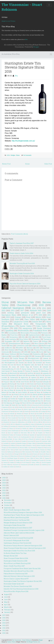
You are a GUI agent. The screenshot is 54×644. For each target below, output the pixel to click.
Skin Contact (5, 405)
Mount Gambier (41, 445)
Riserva (21, 456)
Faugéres (40, 433)
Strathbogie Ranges (12, 458)
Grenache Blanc (35, 411)
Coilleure (31, 428)
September (8, 508)
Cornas (41, 397)
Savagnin (47, 416)
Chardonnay (24, 305)
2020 (37, 337)
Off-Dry (40, 375)
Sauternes (46, 456)
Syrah (23, 335)
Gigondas (32, 435)
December (8, 500)
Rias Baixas (5, 456)
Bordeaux (48, 394)
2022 (30, 337)
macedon (36, 371)
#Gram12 (16, 394)
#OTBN (28, 405)
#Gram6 (41, 386)
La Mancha (17, 441)
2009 (17, 319)
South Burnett (6, 371)
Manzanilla (40, 443)
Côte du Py (39, 431)
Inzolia (37, 439)
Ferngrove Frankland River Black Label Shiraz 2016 (22, 568)
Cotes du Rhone (8, 390)
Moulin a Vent (31, 445)
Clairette (24, 428)
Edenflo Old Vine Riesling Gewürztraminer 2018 (21, 589)
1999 (44, 422)
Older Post (48, 164)
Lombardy (6, 443)
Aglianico (34, 377)
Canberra (12, 380)
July (6, 597)
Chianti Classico (24, 397)
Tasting (12, 384)
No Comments (27, 155)
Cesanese (4, 428)
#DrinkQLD (6, 422)
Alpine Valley (47, 407)
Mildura (13, 445)
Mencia (4, 375)
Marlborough (46, 346)
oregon (20, 420)
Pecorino (48, 401)
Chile (34, 397)
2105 (24, 407)
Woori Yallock (7, 465)
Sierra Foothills (22, 392)
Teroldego (46, 392)
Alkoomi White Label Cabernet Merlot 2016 (19, 533)
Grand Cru (16, 437)
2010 (40, 315)
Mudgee (13, 155)
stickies (12, 467)
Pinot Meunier (38, 369)
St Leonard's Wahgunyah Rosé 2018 (16, 540)
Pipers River (5, 454)
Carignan (38, 356)
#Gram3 (19, 386)
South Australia (10, 339)
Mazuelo (12, 414)
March (6, 607)
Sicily (41, 352)
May (6, 602)
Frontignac (18, 435)
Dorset (3, 433)
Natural (4, 416)
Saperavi (46, 403)
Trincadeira (34, 460)
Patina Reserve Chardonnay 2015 (16, 574)
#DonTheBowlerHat (46, 420)
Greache (27, 411)
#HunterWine (47, 360)
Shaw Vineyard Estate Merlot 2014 (16, 558)
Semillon (5, 322)
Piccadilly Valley (45, 452)
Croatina (32, 431)
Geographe (9, 341)
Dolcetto (38, 373)
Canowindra (48, 424)
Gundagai (43, 411)
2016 (8, 155)
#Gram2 (12, 386)
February (7, 610)
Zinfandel (45, 367)
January (7, 612)
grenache (25, 313)
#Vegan (21, 350)
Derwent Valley (19, 411)
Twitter (28, 418)
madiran (5, 467)
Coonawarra (13, 333)
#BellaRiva (36, 420)
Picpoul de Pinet (20, 416)
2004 (26, 352)
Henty (49, 411)
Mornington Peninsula (29, 333)
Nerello (3, 450)
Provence (28, 416)
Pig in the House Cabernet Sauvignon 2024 (25, 284)
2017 (22, 310)
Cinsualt (18, 428)
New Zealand (10, 350)
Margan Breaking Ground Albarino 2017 (18, 528)
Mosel (32, 414)
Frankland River (40, 330)
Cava (14, 397)
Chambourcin (45, 409)
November (8, 503)
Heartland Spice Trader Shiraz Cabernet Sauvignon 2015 (24, 515)
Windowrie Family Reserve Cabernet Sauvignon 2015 (23, 546)
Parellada (33, 401)
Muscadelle (39, 414)
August (6, 594)
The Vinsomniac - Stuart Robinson (22, 7)
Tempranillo (41, 324)
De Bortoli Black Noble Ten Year (15, 553)
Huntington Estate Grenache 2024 (22, 273)
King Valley (24, 339)
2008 (16, 328)
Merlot (38, 317)
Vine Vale (21, 405)
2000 (12, 388)
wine (10, 394)
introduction (13, 420)
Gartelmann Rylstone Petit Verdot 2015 (18, 543)
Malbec (4, 335)
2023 (38, 348)
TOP (51, 641)
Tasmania (47, 339)
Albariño (35, 394)
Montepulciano (34, 358)
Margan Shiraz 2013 (11, 556)
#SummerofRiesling (8, 369)
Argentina (6, 409)
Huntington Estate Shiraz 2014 (14, 525)
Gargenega (29, 399)
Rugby (34, 456)
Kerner (10, 441)
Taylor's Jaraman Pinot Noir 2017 (22, 243)
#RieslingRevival (10, 363)
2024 (29, 350)
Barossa (30, 348)
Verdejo (18, 462)
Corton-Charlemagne (13, 431)
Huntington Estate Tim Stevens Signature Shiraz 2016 (25, 67)
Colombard (39, 428)
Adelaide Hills (36, 310)
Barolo (41, 394)
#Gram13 (46, 384)
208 (20, 407)
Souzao (32, 392)
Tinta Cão (19, 384)
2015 (41, 305)
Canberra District (35, 335)
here (26, 39)
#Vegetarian (5, 407)
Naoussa (47, 448)
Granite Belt (37, 322)
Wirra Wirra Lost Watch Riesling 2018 (17, 563)
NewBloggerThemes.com (33, 642)
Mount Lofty (22, 375)
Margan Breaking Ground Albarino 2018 (18, 523)
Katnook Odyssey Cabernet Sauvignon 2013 (19, 576)
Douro (9, 433)
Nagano (40, 448)
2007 (18, 341)
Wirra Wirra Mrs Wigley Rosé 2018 (16, 591)
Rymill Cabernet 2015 (11, 535)
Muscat (47, 414)
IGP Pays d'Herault (28, 439)
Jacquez (6, 414)
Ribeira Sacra (14, 456)
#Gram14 (4, 386)
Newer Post (6, 164)
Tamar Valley (39, 458)
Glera (25, 390)
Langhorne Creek (21, 322)
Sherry (3, 458)
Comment (46, 428)
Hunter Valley (26, 326)
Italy (11, 346)
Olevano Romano (40, 450)
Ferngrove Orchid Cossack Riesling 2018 (18, 538)
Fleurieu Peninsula (41, 350)
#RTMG (29, 422)
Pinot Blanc (12, 392)
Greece (33, 437)
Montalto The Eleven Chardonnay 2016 (18, 586)
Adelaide (46, 358)
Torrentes (4, 460)
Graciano (21, 363)
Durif (12, 365)
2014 (44, 308)
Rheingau (40, 416)
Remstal (29, 454)
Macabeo (48, 399)
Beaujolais (5, 373)
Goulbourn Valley (6, 437)
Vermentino (14, 337)
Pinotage (17, 403)
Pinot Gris (14, 335)
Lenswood (31, 441)
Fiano (49, 352)
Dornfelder (47, 431)
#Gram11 (39, 384)
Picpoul (38, 382)
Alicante (40, 407)
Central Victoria (22, 380)
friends (38, 465)
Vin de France (26, 462)
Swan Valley (30, 458)
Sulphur (4, 418)
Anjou (33, 424)
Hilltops (45, 341)
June (6, 599)
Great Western (25, 382)
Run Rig (40, 456)
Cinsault (4, 360)
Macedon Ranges (22, 443)
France (35, 341)
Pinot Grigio (46, 337)
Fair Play (48, 380)
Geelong (25, 435)
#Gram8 (6, 388)
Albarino (33, 407)
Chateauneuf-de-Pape (7, 411)
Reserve (42, 454)
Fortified (13, 399)
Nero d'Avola (39, 343)
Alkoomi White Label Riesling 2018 (16, 518)
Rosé (28, 317)
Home (27, 164)
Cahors (37, 409)
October (7, 505)
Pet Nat (41, 390)
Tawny (38, 392)
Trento (27, 460)
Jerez (48, 439)
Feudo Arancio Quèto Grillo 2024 (21, 253)
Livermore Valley (46, 441)
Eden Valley (42, 326)
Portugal (16, 454)
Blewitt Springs (28, 409)
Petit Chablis (35, 452)
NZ (33, 382)
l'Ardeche (44, 465)
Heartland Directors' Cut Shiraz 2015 (17, 520)
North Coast (19, 450)
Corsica (4, 431)
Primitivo (36, 367)
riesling (10, 313)
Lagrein (20, 360)
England (16, 433)
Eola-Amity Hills (25, 433)
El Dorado (41, 380)
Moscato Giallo (21, 445)
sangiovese (27, 328)
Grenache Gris (40, 437)
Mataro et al (27, 315)
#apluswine (24, 377)
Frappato (20, 399)
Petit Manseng (8, 403)
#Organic (27, 343)
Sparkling (9, 330)
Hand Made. (9, 439)
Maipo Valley (32, 443)
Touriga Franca (20, 460)
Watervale (5, 367)
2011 (49, 315)
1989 (39, 422)
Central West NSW (30, 426)
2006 (3, 343)
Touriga (4, 394)
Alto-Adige (20, 388)
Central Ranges (19, 358)
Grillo (36, 399)
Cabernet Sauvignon (13, 308)
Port (11, 454)
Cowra (13, 356)
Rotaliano (28, 456)
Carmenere (13, 426)
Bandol (13, 409)
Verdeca (12, 462)
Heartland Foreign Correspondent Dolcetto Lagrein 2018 (24, 530)
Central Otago (25, 367)
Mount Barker (12, 375)
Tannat (39, 365)
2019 (8, 317)
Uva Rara (48, 460)
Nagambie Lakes (29, 365)
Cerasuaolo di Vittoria (43, 426)
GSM (17, 382)
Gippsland (39, 435)
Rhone (47, 454)
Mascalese (48, 443)
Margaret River (21, 324)
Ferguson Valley (8, 382)
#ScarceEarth (36, 405)
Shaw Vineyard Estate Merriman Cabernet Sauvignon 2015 (25, 548)
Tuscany (42, 460)
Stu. (17, 76)
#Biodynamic (45, 371)
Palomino (18, 452)
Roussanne (36, 339)
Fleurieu (19, 365)
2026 (4, 478)
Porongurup (28, 360)
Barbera (26, 341)
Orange (18, 317)
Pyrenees (44, 333)
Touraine (11, 460)
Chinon (11, 428)
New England (24, 354)
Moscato (30, 363)
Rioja (47, 369)
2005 (30, 356)
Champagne (32, 380)
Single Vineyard (44, 328)
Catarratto (21, 426)
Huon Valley (18, 439)
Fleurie (47, 433)
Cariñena (6, 426)
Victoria (46, 365)
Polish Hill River (27, 403)
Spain (46, 354)
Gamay (33, 352)
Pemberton (37, 354)
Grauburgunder (25, 437)
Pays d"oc (41, 401)
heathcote (8, 348)
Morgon (26, 414)
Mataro (6, 401)
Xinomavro (16, 465)
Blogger (36, 47)
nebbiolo (35, 346)
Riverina (22, 356)
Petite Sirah (10, 416)
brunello (31, 465)
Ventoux (6, 462)
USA (26, 384)
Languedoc (46, 373)
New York (10, 450)
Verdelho (48, 356)
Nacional (33, 448)
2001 (11, 407)
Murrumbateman (13, 448)
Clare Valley (30, 319)
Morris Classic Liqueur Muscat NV (16, 579)
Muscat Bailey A (24, 448)
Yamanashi (24, 465)
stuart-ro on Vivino (8, 21)
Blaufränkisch (30, 388)
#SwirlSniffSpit (45, 405)
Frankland (4, 435)
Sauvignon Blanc (9, 315)
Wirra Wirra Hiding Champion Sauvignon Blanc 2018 (23, 512)
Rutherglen (46, 382)
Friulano (11, 435)
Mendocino (6, 445)
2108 (7, 424)
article (7, 358)
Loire (42, 399)
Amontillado (25, 424)
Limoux (38, 441)
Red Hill (23, 454)
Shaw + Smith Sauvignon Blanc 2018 (17, 510)
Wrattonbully (23, 330)
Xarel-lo (34, 418)
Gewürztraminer (15, 343)
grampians (5, 420)
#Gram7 (48, 386)
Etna (34, 433)
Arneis (14, 367)
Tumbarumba (14, 377)
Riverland (39, 363)
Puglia (34, 416)
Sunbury (22, 458)
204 (48, 422)
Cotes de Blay (24, 431)
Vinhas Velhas (35, 462)
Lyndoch (13, 443)
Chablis (38, 388)
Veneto (13, 405)
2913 (12, 424)
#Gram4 (26, 386)
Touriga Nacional (18, 371)
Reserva (35, 454)
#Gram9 (14, 422)
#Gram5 (34, 386)
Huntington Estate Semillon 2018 (16, 561)
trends (18, 467)
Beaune (20, 409)
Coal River (30, 373)
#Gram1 (32, 384)
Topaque (47, 458)
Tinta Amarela (12, 418)
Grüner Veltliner (10, 354)
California (22, 373)
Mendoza (19, 414)
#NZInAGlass (21, 422)
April (6, 605)
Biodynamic (17, 352)
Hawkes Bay (33, 390)
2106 (18, 369)
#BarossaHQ (27, 420)
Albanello (18, 424)
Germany (18, 390)
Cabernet (5, 356)
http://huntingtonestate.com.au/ (23, 141)
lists (50, 465)
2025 (16, 407)
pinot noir (41, 313)
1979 (35, 422)
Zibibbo (41, 418)
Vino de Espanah (46, 462)
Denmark (12, 360)
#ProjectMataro (8, 326)
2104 (3, 424)
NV (3, 333)
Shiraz (18, 155)
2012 (13, 310)
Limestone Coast (22, 346)
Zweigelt (47, 418)
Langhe (24, 441)
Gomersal (47, 435)
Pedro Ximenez (26, 452)
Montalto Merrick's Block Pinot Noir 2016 (19, 571)
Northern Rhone (29, 450)
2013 (3, 310)
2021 (23, 337)
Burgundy (7, 397)
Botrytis (42, 377)
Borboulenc (39, 424)
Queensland (38, 403)
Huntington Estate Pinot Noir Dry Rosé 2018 (19, 551)
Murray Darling (27, 369)
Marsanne (47, 348)
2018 (49, 310)
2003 (28, 394)
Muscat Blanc (32, 375)
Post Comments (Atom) (19, 234)
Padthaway (10, 452)
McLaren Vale (26, 302)
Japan (43, 439)
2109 (28, 407)
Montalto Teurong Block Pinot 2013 (22, 263)
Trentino (28, 371)
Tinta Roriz (21, 418)
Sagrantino (5, 384)
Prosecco (37, 360)
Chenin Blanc (47, 388)
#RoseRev (19, 348)
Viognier (5, 328)
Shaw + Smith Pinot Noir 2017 (14, 566)
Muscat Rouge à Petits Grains (19, 401)
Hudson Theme (11, 642)
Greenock (5, 352)
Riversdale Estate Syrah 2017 (14, 584)
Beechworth (13, 373)
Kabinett (4, 441)
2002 (23, 394)
